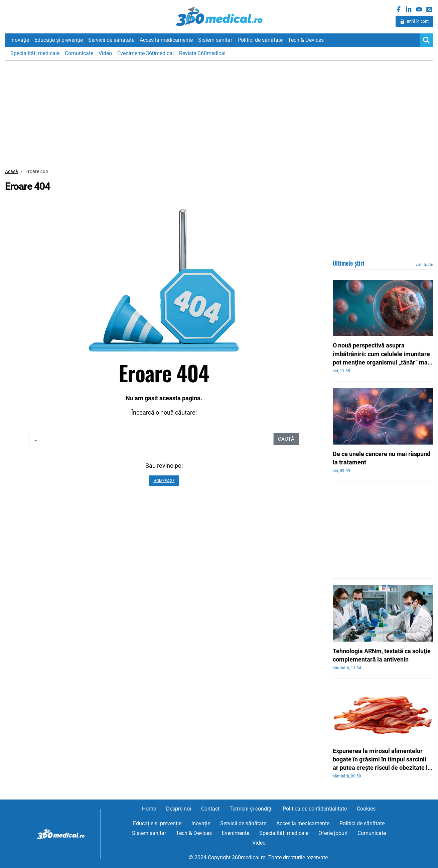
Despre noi (179, 809)
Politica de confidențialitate (315, 809)
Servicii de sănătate (111, 40)
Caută (286, 439)
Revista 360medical (202, 53)
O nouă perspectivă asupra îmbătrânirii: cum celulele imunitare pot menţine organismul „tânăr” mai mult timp (381, 354)
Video (105, 53)
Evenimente (236, 833)
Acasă (12, 171)
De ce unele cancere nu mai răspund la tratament (382, 458)
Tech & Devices (306, 40)
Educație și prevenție (59, 40)
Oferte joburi (333, 833)
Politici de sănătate (260, 40)
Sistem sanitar (215, 40)
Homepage (164, 481)
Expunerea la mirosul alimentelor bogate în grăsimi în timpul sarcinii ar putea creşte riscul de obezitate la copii (382, 760)
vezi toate (424, 265)
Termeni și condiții (251, 809)
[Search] (426, 40)
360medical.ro (219, 16)
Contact (210, 809)
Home (149, 809)
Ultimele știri (349, 263)
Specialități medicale (35, 53)
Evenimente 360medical (145, 53)
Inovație (20, 40)
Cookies (366, 809)
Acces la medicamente (166, 40)
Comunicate (79, 53)
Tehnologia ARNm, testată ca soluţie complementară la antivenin (382, 655)
